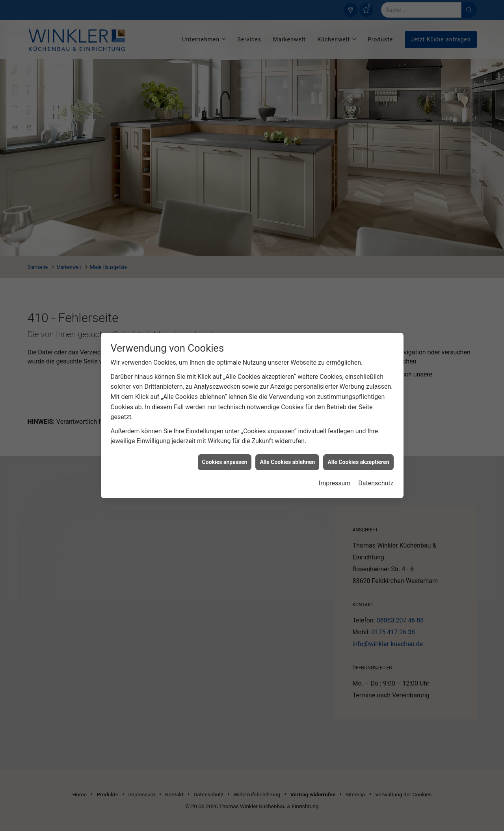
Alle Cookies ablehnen (287, 451)
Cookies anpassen (225, 451)
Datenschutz (376, 472)
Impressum (335, 472)
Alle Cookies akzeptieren (358, 451)
